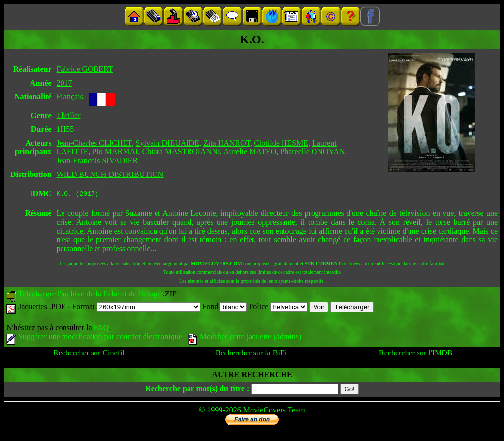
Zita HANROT (227, 143)
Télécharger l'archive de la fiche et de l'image (90, 295)
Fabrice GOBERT (85, 69)
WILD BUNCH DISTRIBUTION (110, 174)
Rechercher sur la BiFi (251, 354)
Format (136, 308)
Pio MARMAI (115, 152)
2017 (64, 83)
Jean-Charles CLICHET (94, 143)
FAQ (101, 329)
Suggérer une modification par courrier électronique (94, 338)
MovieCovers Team (274, 411)
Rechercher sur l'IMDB (416, 354)
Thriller (69, 115)
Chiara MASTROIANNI (181, 152)
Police (278, 308)
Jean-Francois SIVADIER (97, 161)
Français (70, 97)
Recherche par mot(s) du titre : (197, 390)
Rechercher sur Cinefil (89, 354)
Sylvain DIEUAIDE (168, 143)
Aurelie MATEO (250, 152)
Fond (225, 308)
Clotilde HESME (281, 143)
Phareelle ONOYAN (312, 152)
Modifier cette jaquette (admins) (245, 338)
